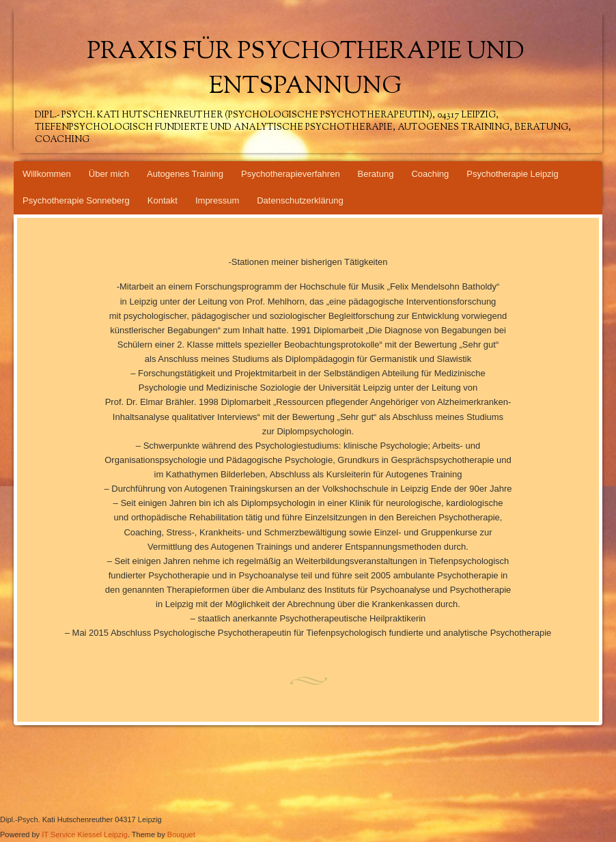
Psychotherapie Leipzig (512, 174)
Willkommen (47, 174)
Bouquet (181, 834)
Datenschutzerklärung (300, 200)
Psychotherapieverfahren (291, 174)
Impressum (217, 200)
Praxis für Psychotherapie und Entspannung (306, 70)
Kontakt (163, 200)
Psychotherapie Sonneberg (76, 200)
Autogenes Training (185, 174)
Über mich (109, 174)
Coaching (430, 174)
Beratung (376, 174)
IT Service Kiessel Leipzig (85, 834)
